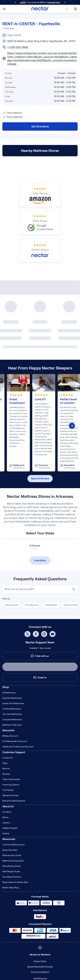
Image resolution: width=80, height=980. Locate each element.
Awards (6, 833)
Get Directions (40, 126)
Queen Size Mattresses (13, 703)
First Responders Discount (15, 741)
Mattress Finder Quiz (12, 725)
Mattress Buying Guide (13, 861)
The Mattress (51, 605)
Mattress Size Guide (12, 855)
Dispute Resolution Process (40, 967)
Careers (6, 823)
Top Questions (12, 605)
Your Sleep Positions (12, 877)
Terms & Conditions (40, 972)
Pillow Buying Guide (11, 866)
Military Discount (10, 736)
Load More (40, 560)
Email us (40, 678)
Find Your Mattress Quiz (14, 845)
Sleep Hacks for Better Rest (15, 882)
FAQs (5, 763)
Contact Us (8, 758)
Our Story (7, 812)
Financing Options (11, 785)
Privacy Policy (40, 961)
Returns (6, 769)
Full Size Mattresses (12, 709)
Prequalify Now (54, 2)
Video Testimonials (11, 779)
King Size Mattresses (12, 698)
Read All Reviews (40, 479)
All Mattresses (9, 693)
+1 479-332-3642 (18, 47)
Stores (5, 817)
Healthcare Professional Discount (18, 747)
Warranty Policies (10, 795)
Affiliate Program (10, 828)
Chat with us (40, 656)
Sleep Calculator (10, 850)
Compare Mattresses (12, 719)
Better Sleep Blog (11, 888)
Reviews (6, 774)
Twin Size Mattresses (12, 714)
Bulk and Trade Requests (14, 801)
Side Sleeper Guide (11, 871)
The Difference (32, 605)
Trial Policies (8, 790)
